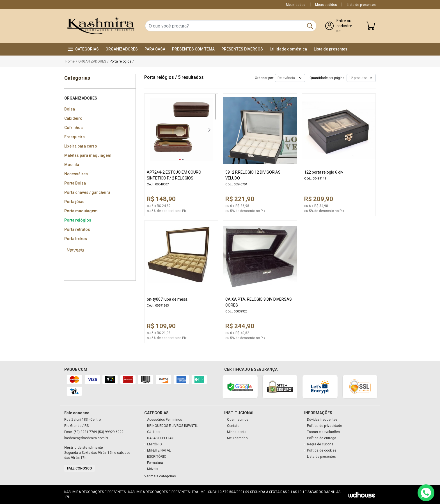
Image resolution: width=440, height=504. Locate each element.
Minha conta (237, 432)
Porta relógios (78, 220)
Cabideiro (73, 118)
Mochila (72, 165)
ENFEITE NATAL (159, 450)
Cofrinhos (74, 128)
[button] (83, 49)
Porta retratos (77, 229)
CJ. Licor (154, 432)
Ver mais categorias (160, 476)
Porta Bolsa (75, 183)
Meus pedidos (326, 5)
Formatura (155, 463)
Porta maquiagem (81, 211)
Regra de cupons (320, 444)
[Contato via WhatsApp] (426, 493)
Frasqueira (75, 137)
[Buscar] (310, 26)
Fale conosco (80, 468)
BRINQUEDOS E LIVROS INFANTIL (172, 426)
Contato (233, 426)
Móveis (153, 469)
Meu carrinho (237, 438)
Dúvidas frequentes (322, 420)
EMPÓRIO (154, 444)
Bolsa (70, 109)
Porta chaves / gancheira (87, 192)
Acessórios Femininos (165, 420)
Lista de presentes (361, 5)
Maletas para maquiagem (88, 155)
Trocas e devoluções (323, 432)
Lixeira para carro (81, 146)
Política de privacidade (325, 426)
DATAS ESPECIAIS (161, 438)
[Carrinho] (371, 27)
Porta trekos (76, 239)
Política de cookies (322, 450)
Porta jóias (74, 202)
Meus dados (296, 5)
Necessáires (76, 174)
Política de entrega (322, 438)
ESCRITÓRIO (157, 457)
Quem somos (238, 420)
